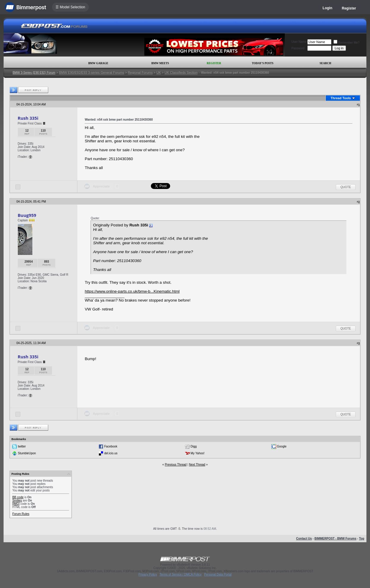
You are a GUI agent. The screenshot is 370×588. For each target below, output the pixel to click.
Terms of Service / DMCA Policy (180, 574)
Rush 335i (28, 118)
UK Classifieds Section (181, 72)
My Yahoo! (198, 453)
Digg (194, 446)
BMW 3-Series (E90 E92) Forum (34, 73)
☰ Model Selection (70, 7)
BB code (18, 497)
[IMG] (16, 504)
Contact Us (304, 539)
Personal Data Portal (218, 574)
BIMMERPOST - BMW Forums (335, 539)
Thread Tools (341, 98)
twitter (22, 446)
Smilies (17, 500)
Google (282, 446)
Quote (346, 187)
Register (349, 8)
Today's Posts (263, 63)
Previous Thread (176, 465)
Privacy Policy (148, 574)
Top (362, 539)
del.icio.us (111, 453)
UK (158, 72)
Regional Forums (140, 72)
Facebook (111, 446)
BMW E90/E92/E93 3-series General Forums (92, 72)
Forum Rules (21, 514)
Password (298, 48)
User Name (299, 42)
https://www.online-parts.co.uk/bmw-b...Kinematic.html (132, 291)
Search (325, 63)
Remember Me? (347, 43)
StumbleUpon (27, 453)
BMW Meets (160, 63)
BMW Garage (98, 63)
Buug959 (27, 215)
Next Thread (197, 465)
